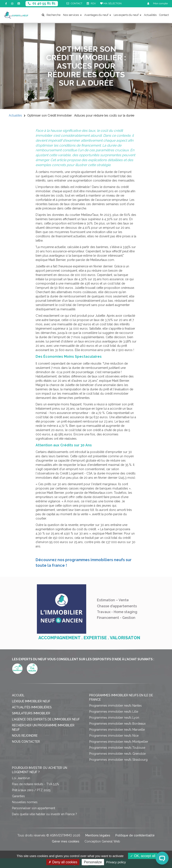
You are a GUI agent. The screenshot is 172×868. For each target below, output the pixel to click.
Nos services (72, 15)
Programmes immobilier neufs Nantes (115, 706)
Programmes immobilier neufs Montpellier (119, 742)
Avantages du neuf (98, 15)
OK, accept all (143, 856)
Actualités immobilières (32, 707)
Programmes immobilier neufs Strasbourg (118, 760)
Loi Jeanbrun (21, 778)
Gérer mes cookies (66, 841)
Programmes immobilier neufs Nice (114, 736)
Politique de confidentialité (135, 835)
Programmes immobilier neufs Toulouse (117, 748)
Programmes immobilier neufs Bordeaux (117, 724)
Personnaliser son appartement (34, 808)
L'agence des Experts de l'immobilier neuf (46, 719)
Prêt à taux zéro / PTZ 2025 (31, 790)
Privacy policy (116, 862)
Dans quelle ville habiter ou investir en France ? (45, 814)
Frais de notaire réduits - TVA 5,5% (35, 784)
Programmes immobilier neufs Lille (114, 712)
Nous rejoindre (25, 736)
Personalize (93, 862)
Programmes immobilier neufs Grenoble (117, 754)
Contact (164, 15)
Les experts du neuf (127, 15)
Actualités (150, 15)
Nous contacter (26, 742)
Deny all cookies (63, 862)
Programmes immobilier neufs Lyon (114, 718)
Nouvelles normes (25, 802)
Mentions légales (98, 835)
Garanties (18, 796)
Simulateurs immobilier (31, 713)
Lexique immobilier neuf (31, 701)
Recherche (51, 15)
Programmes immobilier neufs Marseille (117, 730)
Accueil (18, 695)
